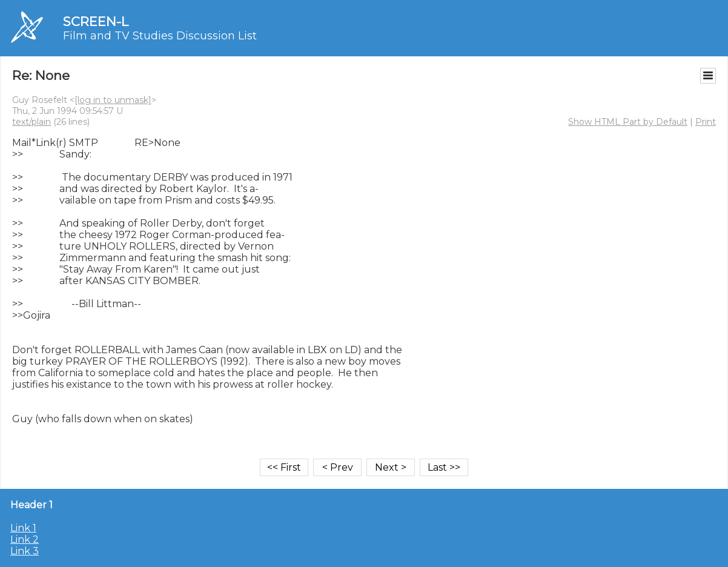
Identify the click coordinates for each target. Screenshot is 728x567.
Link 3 (25, 551)
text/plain (31, 122)
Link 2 (25, 539)
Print (706, 122)
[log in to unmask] (113, 100)
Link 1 (23, 528)
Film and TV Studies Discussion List (160, 36)
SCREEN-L (96, 22)
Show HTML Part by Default (628, 122)
